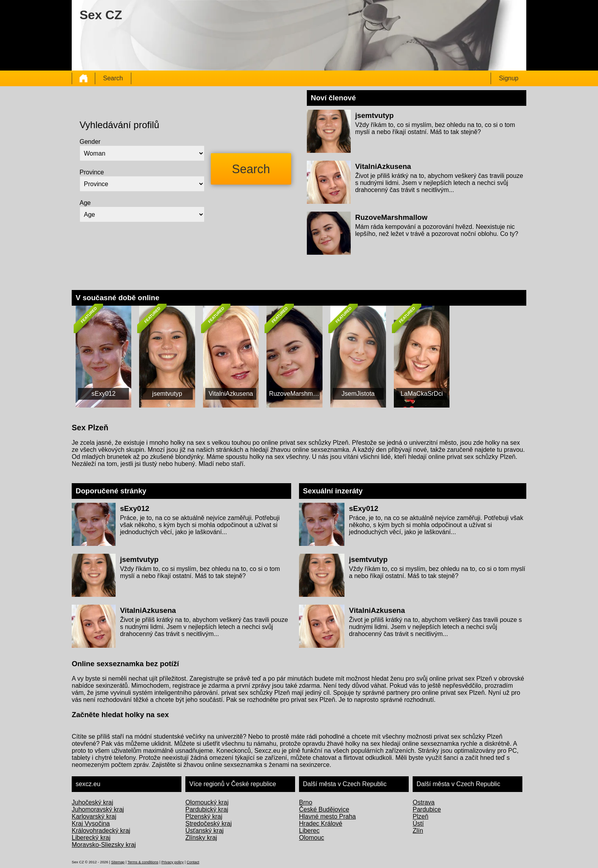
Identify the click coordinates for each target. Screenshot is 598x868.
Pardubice (427, 809)
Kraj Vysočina (91, 824)
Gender (90, 142)
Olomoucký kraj (207, 802)
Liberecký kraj (91, 838)
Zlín (418, 831)
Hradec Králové (321, 824)
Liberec (309, 831)
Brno (306, 802)
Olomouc (312, 838)
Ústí (418, 824)
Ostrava (424, 802)
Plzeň (420, 816)
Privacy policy (173, 862)
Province (92, 172)
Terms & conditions (143, 862)
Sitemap (118, 862)
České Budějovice (324, 809)
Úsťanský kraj (205, 831)
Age (85, 203)
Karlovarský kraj (94, 816)
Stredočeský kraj (208, 824)
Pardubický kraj (207, 809)
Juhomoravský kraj (98, 809)
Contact (193, 862)
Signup (509, 78)
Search (113, 78)
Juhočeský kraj (92, 802)
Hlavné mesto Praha (327, 816)
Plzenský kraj (204, 816)
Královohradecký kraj (101, 831)
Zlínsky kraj (201, 838)
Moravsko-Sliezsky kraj (104, 845)
